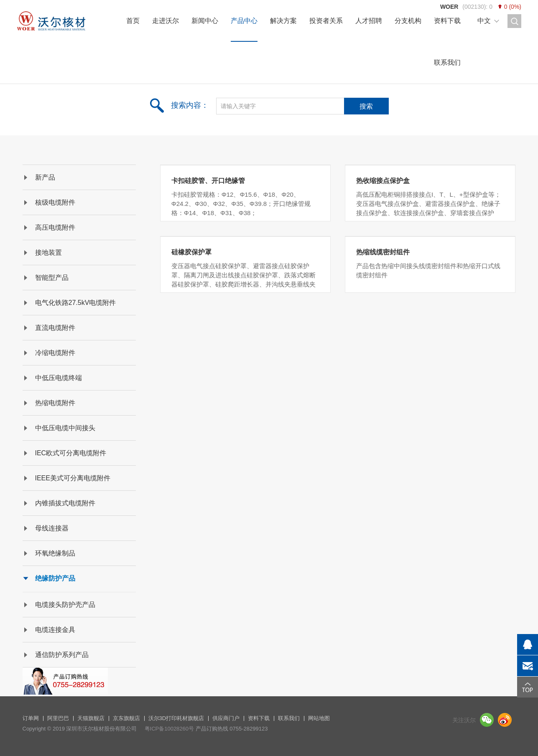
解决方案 (283, 21)
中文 (484, 21)
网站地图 (319, 718)
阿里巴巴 (58, 718)
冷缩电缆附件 (55, 353)
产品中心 (244, 21)
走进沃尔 (166, 21)
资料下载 (447, 21)
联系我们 (447, 62)
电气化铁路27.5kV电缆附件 (76, 303)
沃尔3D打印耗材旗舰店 (176, 718)
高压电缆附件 (55, 227)
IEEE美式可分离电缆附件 (73, 478)
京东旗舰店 (126, 718)
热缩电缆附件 (55, 403)
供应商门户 (226, 718)
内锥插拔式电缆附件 (65, 503)
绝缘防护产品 (55, 578)
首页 (133, 21)
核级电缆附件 (55, 202)
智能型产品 (52, 278)
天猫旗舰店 (91, 718)
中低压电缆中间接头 (65, 428)
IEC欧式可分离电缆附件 (71, 453)
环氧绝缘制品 (55, 553)
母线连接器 (52, 528)
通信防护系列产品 (62, 655)
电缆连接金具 (55, 630)
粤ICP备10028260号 (170, 729)
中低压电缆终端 (59, 378)
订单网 (31, 718)
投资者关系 (326, 21)
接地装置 (48, 252)
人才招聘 (369, 21)
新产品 (45, 177)
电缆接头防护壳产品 (65, 605)
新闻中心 (205, 21)
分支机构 (408, 21)
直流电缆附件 (55, 328)
